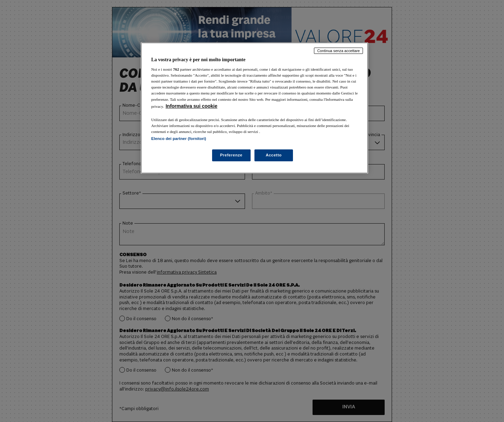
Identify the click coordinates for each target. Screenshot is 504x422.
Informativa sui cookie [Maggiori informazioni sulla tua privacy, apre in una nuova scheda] (191, 106)
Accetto (274, 155)
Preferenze (231, 155)
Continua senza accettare (338, 51)
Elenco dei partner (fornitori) (179, 139)
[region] (254, 108)
